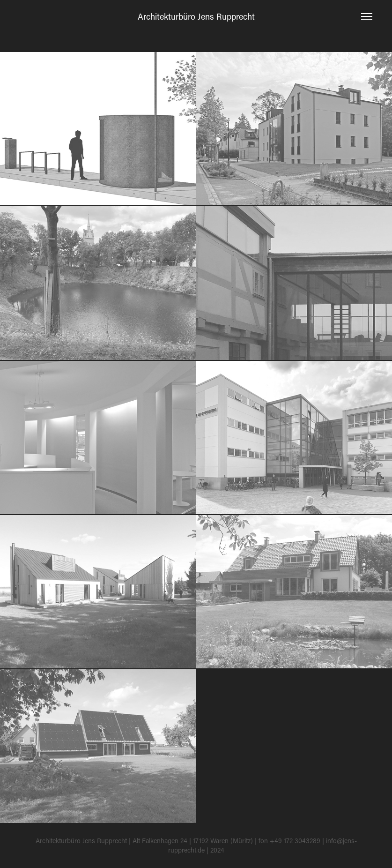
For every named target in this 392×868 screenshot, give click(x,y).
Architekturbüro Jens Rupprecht (196, 16)
